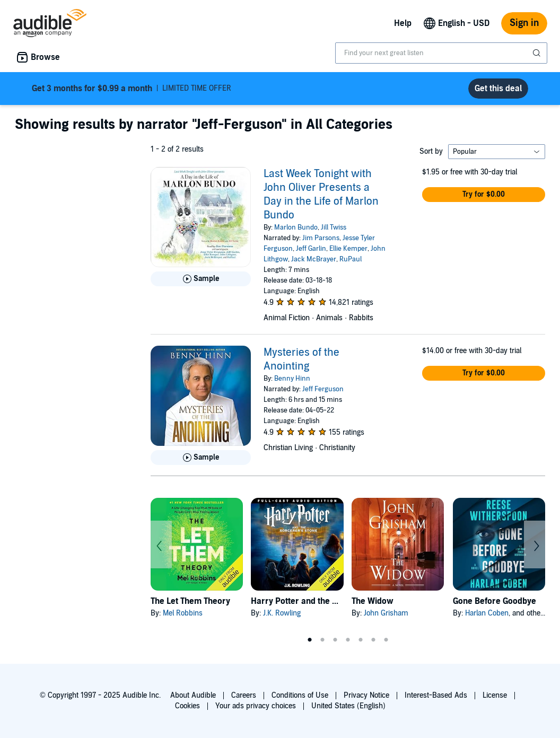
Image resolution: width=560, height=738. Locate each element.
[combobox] (441, 53)
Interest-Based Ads (436, 695)
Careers (244, 695)
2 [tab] (322, 640)
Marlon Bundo (296, 227)
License (495, 695)
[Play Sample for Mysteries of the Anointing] (201, 458)
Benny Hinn (292, 379)
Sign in (524, 23)
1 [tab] (310, 640)
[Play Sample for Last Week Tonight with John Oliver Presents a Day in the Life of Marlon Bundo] (201, 279)
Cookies (187, 706)
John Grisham (386, 613)
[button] (484, 195)
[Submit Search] (538, 53)
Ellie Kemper (348, 249)
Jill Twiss (334, 227)
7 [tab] (386, 640)
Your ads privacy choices (256, 706)
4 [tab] (348, 640)
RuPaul (351, 259)
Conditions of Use (300, 695)
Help (403, 23)
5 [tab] (361, 640)
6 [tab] (373, 640)
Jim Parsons (321, 238)
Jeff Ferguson (323, 389)
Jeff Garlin (311, 249)
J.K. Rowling (282, 613)
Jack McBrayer (314, 259)
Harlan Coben (487, 613)
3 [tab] (335, 640)
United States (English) (348, 706)
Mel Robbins (183, 613)
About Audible (193, 695)
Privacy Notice (366, 695)
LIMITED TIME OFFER (132, 89)
